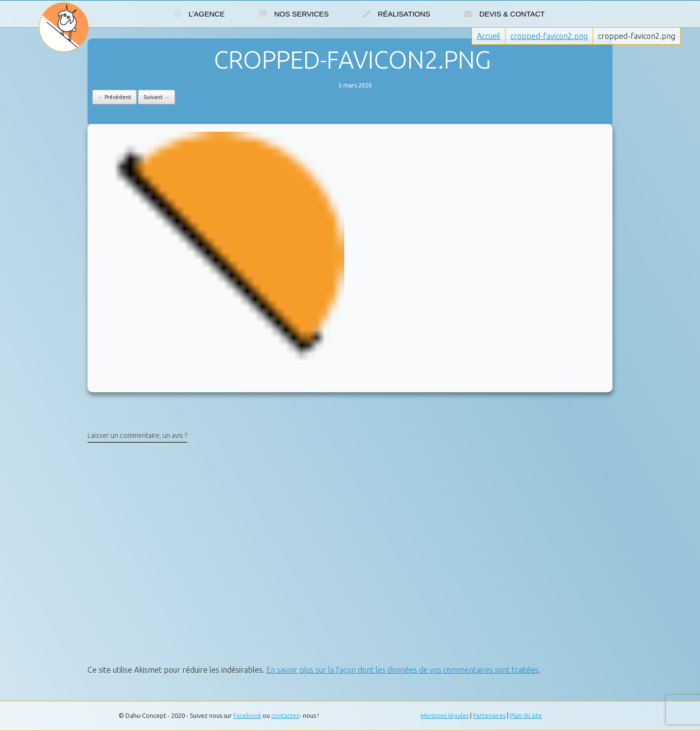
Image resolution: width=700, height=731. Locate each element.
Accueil (489, 36)
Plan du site (526, 715)
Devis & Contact (505, 14)
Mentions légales (445, 715)
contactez (285, 715)
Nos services (294, 14)
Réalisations (396, 14)
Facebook (247, 715)
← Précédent (114, 97)
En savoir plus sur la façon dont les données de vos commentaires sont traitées (402, 670)
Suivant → (157, 97)
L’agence (200, 14)
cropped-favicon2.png (549, 36)
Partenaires (489, 715)
